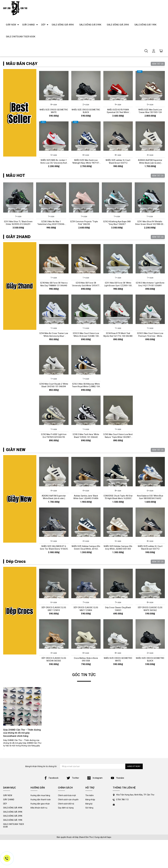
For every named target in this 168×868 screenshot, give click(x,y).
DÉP (43, 25)
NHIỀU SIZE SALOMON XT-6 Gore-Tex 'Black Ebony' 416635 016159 (54, 606)
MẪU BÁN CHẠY (22, 120)
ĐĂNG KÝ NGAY (132, 823)
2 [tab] (85, 111)
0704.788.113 (122, 856)
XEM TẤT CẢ (158, 120)
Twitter (73, 835)
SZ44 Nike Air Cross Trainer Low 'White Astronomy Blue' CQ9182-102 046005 (54, 393)
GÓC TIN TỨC (84, 732)
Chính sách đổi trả (66, 860)
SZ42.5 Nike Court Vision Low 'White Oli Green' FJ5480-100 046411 (86, 393)
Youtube (117, 835)
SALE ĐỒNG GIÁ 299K (118, 25)
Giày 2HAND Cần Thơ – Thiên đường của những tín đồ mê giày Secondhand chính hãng (22, 790)
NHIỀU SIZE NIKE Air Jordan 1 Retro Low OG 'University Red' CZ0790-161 (54, 220)
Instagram (95, 835)
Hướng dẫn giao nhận (40, 860)
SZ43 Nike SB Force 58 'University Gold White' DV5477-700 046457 (86, 342)
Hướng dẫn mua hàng (40, 852)
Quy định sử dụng (66, 865)
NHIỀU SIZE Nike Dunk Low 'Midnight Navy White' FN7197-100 (86, 220)
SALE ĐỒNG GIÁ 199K (145, 25)
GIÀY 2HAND (29, 25)
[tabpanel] (84, 85)
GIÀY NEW (11, 25)
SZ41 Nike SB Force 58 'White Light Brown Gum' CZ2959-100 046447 (118, 342)
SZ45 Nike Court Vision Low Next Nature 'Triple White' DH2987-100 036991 (118, 494)
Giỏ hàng (89, 865)
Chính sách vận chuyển (68, 856)
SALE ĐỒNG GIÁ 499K (63, 25)
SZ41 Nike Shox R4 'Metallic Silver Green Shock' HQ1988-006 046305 (150, 281)
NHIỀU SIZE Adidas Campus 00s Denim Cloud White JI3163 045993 (86, 606)
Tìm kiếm (90, 852)
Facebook (51, 835)
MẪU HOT (15, 232)
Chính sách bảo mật (67, 852)
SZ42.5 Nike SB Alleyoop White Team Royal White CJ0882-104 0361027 (86, 443)
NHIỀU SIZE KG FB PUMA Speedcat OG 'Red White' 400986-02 (118, 169)
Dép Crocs (16, 618)
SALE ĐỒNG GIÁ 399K (90, 25)
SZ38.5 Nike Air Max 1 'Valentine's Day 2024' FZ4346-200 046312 (51, 281)
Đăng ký (89, 860)
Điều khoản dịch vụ (39, 865)
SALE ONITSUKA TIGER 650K (21, 37)
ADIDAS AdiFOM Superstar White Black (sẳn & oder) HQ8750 (150, 220)
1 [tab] (83, 111)
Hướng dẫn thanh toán (41, 856)
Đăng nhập (90, 856)
